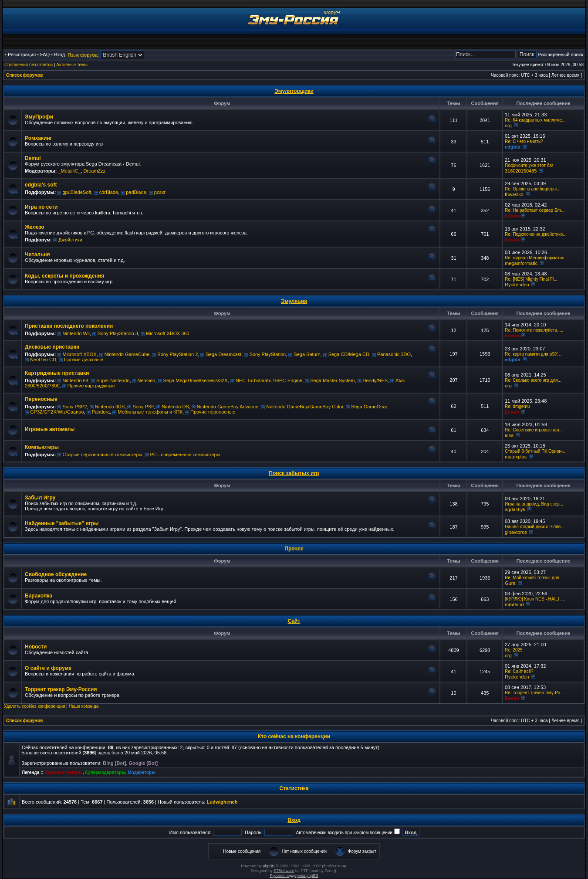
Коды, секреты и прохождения (64, 276)
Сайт (294, 621)
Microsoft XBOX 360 (168, 333)
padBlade (136, 192)
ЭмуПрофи (39, 117)
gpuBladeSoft (77, 192)
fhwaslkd (514, 194)
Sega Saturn (307, 354)
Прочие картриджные (91, 386)
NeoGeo (147, 380)
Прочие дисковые (84, 360)
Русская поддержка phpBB (294, 876)
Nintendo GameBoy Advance (228, 407)
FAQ (45, 54)
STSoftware (284, 871)
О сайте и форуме (48, 668)
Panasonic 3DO (394, 354)
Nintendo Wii (76, 333)
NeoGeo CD (43, 360)
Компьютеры (42, 447)
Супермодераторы (105, 772)
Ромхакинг (39, 138)
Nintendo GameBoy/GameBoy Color (305, 407)
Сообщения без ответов (29, 65)
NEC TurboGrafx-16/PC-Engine (269, 380)
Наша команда (84, 706)
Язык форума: (83, 55)
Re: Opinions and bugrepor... (533, 189)
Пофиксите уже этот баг (529, 165)
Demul (33, 158)
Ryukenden (517, 285)
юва (509, 435)
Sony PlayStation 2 (177, 354)
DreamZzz (95, 171)
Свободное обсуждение (56, 574)
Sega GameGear (369, 407)
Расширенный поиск (561, 54)
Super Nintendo (113, 380)
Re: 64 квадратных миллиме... (535, 120)
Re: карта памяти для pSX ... (534, 354)
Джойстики (70, 240)
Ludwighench (222, 802)
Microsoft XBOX (79, 354)
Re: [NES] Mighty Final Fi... (531, 279)
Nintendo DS (175, 407)
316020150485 (521, 171)
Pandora (101, 412)
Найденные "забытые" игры (62, 523)
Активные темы (72, 65)
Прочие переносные (213, 412)
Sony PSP (143, 407)
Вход (59, 54)
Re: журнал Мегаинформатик (534, 258)
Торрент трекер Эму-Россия (61, 689)
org (508, 126)
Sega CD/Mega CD (349, 354)
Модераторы (141, 772)
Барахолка (39, 596)
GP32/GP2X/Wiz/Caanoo (57, 412)
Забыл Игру (40, 498)
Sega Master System (332, 380)
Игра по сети (41, 207)
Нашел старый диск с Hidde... (535, 527)
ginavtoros (516, 532)
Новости (36, 647)
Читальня (37, 255)
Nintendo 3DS (110, 407)
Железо (35, 227)
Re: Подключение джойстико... (536, 234)
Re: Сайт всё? (519, 671)
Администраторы (63, 772)
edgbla (512, 147)
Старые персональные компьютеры (102, 455)
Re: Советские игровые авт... (534, 430)
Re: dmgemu (517, 406)
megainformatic (521, 263)
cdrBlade (109, 192)
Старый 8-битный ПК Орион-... (536, 451)
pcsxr (160, 192)
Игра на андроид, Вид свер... (534, 504)
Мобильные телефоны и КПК (150, 412)
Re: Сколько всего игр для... (533, 380)
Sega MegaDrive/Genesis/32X (196, 380)
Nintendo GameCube (127, 354)
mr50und (514, 604)
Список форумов (25, 75)
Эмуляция (294, 301)
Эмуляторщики (294, 91)
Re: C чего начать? (524, 141)
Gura (510, 583)
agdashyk (515, 509)
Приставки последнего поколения (69, 326)
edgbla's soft (41, 185)
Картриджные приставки (57, 373)
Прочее (294, 549)
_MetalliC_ (69, 171)
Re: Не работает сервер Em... (535, 210)
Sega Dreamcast (223, 354)
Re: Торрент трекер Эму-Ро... (534, 693)
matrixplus (516, 457)
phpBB (269, 866)
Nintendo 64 (75, 380)
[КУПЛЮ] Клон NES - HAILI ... (534, 599)
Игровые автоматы (50, 429)
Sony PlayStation (267, 354)
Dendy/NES (375, 380)
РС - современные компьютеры (185, 455)
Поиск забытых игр (294, 473)
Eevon (512, 216)
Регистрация (22, 54)
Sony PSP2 (74, 407)
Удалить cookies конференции (35, 706)
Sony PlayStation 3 (118, 333)
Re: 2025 (514, 650)
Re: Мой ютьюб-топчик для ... (534, 578)
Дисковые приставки (52, 347)
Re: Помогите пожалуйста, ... (534, 330)
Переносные (41, 399)
